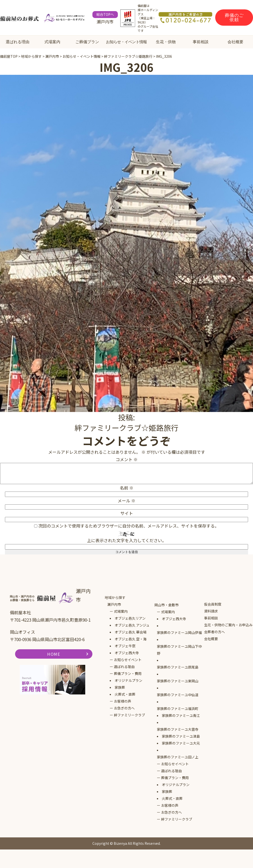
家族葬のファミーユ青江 (181, 715)
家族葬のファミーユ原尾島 (178, 667)
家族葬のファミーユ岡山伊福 (179, 632)
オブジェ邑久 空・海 (131, 639)
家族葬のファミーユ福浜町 (178, 709)
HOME (54, 654)
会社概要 (235, 42)
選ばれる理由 (18, 42)
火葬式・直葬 (125, 694)
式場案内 (52, 42)
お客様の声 (123, 701)
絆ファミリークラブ (129, 715)
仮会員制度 (213, 604)
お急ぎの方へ (124, 708)
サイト (127, 513)
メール (126, 501)
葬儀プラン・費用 (128, 673)
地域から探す (115, 597)
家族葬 (120, 687)
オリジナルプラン (128, 680)
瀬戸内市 (114, 604)
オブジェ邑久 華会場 (131, 632)
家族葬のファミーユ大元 (181, 743)
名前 (127, 488)
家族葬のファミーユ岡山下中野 (179, 650)
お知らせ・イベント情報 (126, 42)
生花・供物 (166, 42)
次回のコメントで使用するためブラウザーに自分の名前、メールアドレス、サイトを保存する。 (129, 526)
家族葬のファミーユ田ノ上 (178, 757)
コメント (127, 459)
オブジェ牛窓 (125, 646)
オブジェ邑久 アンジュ (132, 625)
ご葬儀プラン (87, 42)
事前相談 (201, 42)
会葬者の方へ (214, 632)
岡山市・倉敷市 (167, 605)
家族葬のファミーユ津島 (181, 736)
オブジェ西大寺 (127, 653)
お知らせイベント (128, 660)
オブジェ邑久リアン (130, 618)
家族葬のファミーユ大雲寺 (178, 729)
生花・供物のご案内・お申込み (228, 625)
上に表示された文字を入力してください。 (127, 540)
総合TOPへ (105, 14)
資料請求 (211, 611)
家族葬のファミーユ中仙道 (178, 695)
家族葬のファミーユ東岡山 (178, 681)
